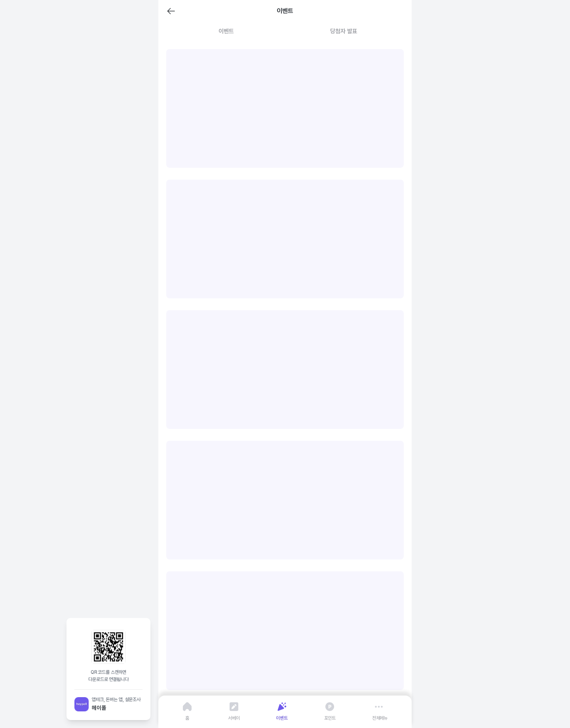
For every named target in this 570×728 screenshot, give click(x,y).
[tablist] (285, 32)
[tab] (226, 32)
